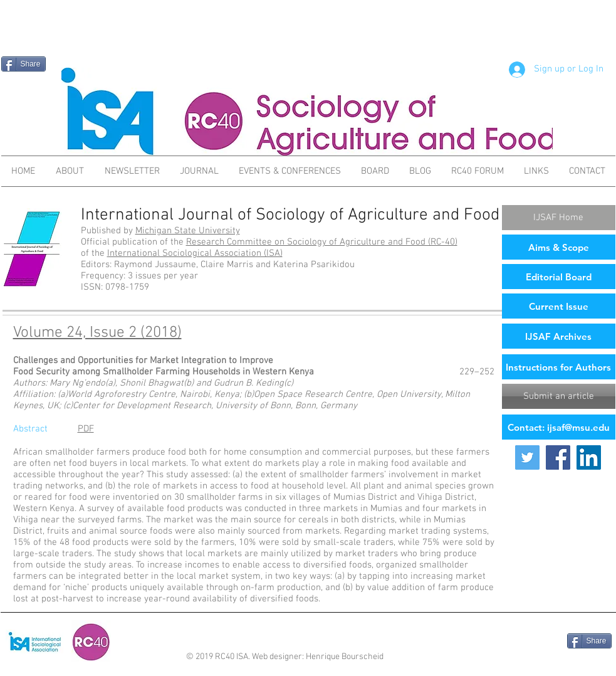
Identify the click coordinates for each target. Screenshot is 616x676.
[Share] (23, 64)
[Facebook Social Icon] (558, 457)
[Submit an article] (559, 396)
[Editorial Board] (559, 277)
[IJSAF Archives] (559, 336)
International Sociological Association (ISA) (195, 253)
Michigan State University (188, 231)
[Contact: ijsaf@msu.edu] (559, 427)
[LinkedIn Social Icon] (589, 457)
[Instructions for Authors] (559, 367)
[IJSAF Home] (559, 218)
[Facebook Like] (531, 642)
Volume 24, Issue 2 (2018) (97, 333)
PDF (86, 429)
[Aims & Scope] (559, 247)
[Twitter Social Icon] (527, 457)
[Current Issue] (559, 306)
